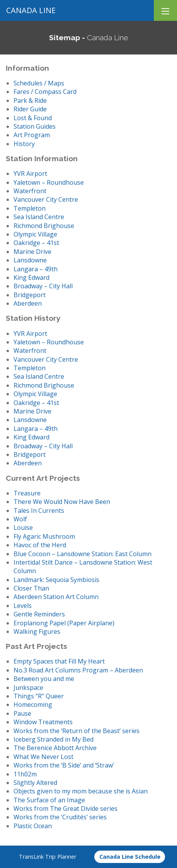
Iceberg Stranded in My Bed (54, 739)
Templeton (30, 208)
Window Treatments (43, 722)
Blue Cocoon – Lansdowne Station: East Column (83, 554)
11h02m (25, 774)
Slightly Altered (35, 783)
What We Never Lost (43, 757)
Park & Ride (30, 100)
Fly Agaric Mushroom (44, 536)
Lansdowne (30, 260)
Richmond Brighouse (44, 226)
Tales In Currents (39, 511)
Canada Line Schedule (130, 857)
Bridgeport (30, 295)
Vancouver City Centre (46, 199)
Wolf (20, 519)
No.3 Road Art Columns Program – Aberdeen (78, 670)
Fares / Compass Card (45, 92)
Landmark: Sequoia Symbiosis (56, 580)
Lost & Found (33, 118)
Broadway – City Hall (43, 286)
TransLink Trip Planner (48, 857)
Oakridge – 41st (36, 243)
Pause (22, 713)
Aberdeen (28, 303)
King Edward (31, 277)
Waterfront (30, 191)
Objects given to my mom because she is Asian (81, 791)
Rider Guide (30, 109)
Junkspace (28, 688)
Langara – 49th (36, 269)
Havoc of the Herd (40, 545)
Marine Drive (32, 252)
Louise (23, 528)
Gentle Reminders (39, 614)
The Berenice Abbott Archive (55, 748)
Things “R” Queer (39, 696)
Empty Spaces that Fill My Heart (59, 661)
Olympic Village (35, 234)
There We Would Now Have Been (62, 502)
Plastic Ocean (33, 826)
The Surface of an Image (49, 800)
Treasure (27, 493)
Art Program (32, 135)
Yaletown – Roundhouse (49, 182)
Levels (23, 606)
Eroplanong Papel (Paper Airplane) (64, 623)
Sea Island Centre (39, 217)
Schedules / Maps (39, 83)
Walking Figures (37, 631)
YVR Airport (30, 174)
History (24, 144)
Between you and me (44, 679)
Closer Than (31, 588)
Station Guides (35, 126)
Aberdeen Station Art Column (56, 597)
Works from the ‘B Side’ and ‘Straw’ (64, 765)
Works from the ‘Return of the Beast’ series (77, 731)
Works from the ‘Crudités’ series (60, 817)
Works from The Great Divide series (66, 808)
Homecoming (33, 705)
